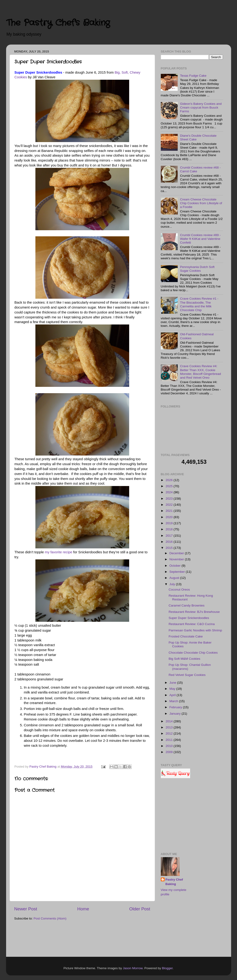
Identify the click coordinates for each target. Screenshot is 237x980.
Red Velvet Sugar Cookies (187, 675)
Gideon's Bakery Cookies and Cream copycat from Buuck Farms (201, 107)
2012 (169, 733)
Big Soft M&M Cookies (184, 659)
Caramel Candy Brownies (186, 605)
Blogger (167, 968)
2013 (169, 727)
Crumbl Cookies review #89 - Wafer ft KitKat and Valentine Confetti (200, 239)
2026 (169, 480)
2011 (169, 740)
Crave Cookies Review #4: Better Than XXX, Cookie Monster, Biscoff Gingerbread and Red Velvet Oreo (201, 372)
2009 (169, 752)
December (177, 553)
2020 (169, 517)
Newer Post (26, 909)
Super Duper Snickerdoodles (189, 618)
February (176, 707)
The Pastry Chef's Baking (58, 23)
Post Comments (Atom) (50, 918)
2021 (169, 511)
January (176, 714)
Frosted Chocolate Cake (186, 636)
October (176, 566)
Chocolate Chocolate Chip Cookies (193, 653)
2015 (169, 548)
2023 (169, 499)
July (173, 584)
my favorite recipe (58, 552)
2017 (169, 536)
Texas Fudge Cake (193, 76)
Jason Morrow (133, 968)
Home (83, 909)
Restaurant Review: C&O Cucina (192, 624)
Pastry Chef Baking (174, 882)
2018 (169, 529)
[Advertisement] (192, 816)
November (177, 559)
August (175, 578)
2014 (169, 721)
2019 (169, 523)
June (173, 683)
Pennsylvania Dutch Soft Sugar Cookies (197, 269)
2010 (169, 746)
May (173, 689)
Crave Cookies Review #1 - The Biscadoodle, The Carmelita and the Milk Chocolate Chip (199, 304)
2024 (169, 492)
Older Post (140, 909)
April (173, 695)
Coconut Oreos (179, 590)
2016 (169, 542)
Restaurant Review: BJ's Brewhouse (194, 612)
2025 (169, 486)
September (178, 572)
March (174, 701)
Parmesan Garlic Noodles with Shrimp (195, 630)
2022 (169, 505)
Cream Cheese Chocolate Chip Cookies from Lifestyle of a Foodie (201, 203)
